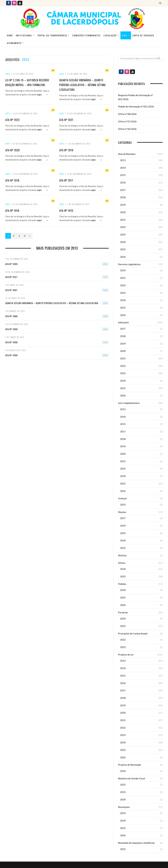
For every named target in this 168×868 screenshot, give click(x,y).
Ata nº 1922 (13, 120)
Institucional (24, 35)
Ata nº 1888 (12, 316)
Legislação (110, 35)
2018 (123, 197)
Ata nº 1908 (12, 329)
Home (10, 35)
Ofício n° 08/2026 (127, 114)
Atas (125, 35)
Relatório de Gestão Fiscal (131, 778)
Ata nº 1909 (12, 264)
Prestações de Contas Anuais (133, 633)
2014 (123, 168)
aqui (39, 94)
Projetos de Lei (126, 655)
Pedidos (122, 584)
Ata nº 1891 (11, 290)
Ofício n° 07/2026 (127, 121)
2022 (123, 227)
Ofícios (122, 563)
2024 (123, 242)
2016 (123, 182)
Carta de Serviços (143, 35)
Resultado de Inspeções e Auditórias (136, 843)
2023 (123, 235)
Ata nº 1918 (12, 180)
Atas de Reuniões (127, 154)
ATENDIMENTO (14, 43)
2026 (123, 257)
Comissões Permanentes (86, 35)
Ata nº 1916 (12, 211)
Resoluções (124, 807)
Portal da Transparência (52, 35)
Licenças (122, 498)
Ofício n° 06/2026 (127, 129)
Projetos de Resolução (130, 765)
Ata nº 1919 (66, 150)
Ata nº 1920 (13, 150)
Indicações (123, 322)
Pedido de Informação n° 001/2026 (136, 106)
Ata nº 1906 (12, 355)
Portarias (123, 612)
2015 (123, 175)
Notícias (122, 555)
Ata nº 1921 (66, 120)
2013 (8, 74)
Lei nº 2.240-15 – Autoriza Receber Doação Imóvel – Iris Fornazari (27, 82)
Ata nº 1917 (66, 180)
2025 (123, 249)
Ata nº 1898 (12, 342)
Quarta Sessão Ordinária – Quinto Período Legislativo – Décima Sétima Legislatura (82, 85)
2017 (123, 190)
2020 (123, 212)
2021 (123, 220)
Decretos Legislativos (129, 264)
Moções (122, 512)
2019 (123, 205)
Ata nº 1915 (66, 211)
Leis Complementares (129, 403)
